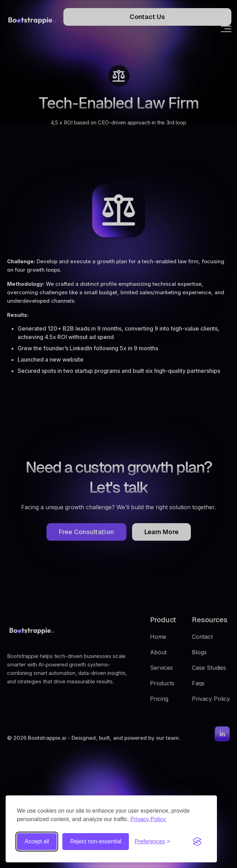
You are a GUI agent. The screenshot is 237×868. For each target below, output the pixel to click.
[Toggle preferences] (152, 842)
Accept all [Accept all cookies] (37, 841)
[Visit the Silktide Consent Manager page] (197, 842)
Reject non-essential (96, 841)
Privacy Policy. (149, 819)
